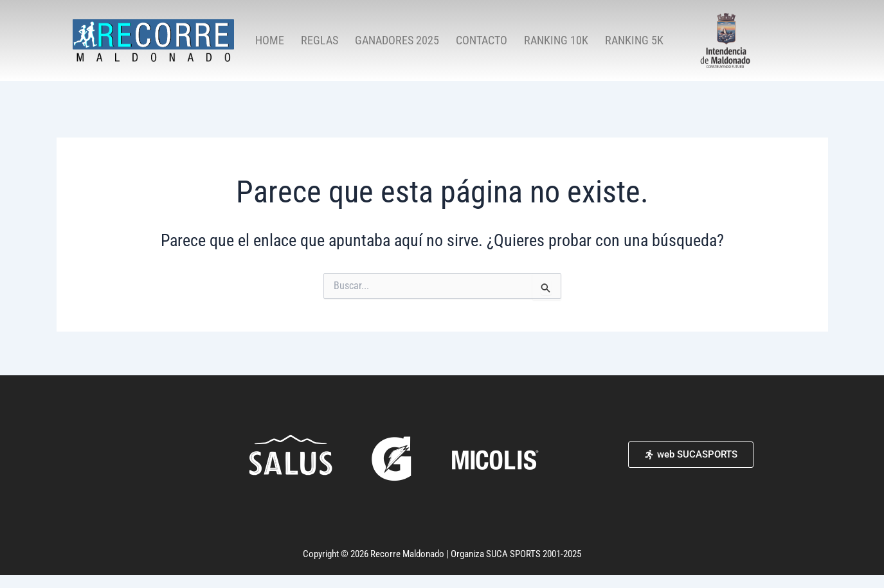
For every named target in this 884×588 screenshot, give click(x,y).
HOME (270, 40)
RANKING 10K (556, 40)
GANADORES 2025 (397, 40)
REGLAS (320, 40)
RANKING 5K (634, 40)
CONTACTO (482, 40)
